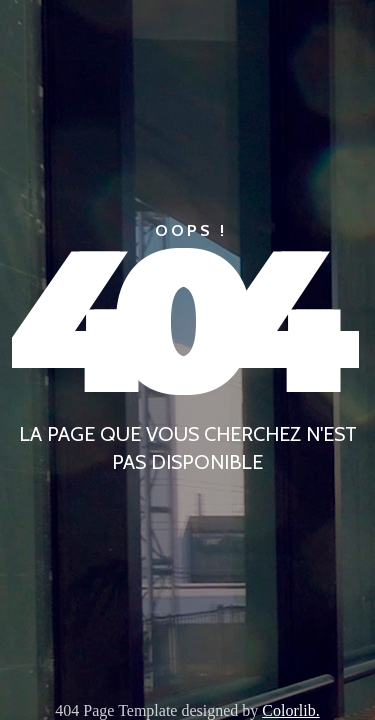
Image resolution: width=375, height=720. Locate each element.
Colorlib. (290, 710)
